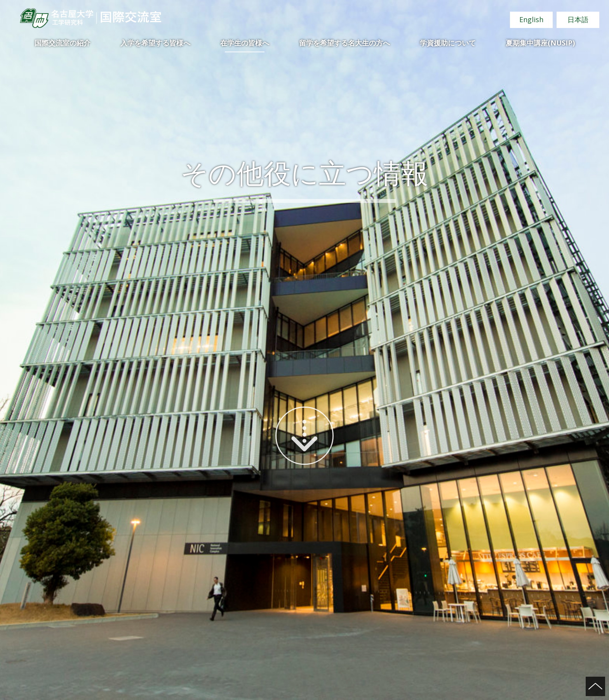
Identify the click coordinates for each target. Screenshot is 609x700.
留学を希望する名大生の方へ (345, 43)
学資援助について (448, 43)
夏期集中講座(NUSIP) (540, 43)
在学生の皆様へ (245, 43)
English (531, 19)
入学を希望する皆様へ (155, 43)
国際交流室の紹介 (63, 43)
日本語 (578, 19)
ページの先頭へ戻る (595, 686)
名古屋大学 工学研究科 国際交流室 (90, 18)
